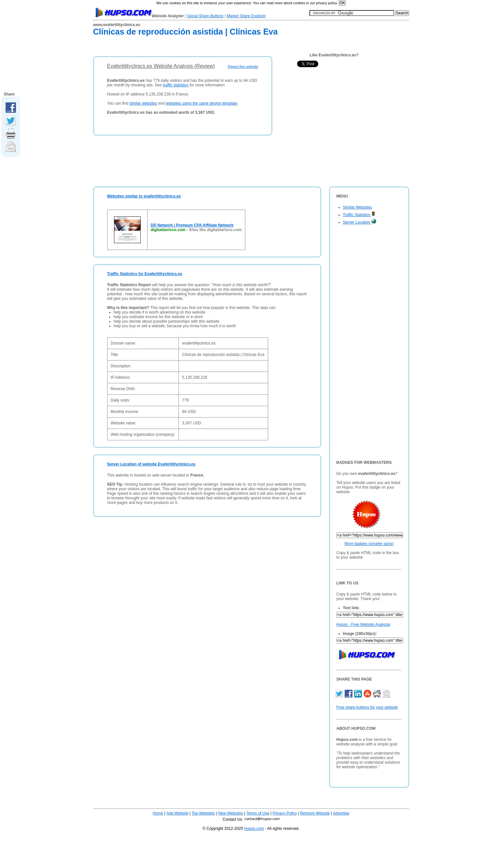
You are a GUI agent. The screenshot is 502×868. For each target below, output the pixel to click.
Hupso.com (254, 829)
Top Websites (203, 813)
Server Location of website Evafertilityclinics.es (151, 464)
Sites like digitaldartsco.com (215, 230)
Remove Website (315, 813)
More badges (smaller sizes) (369, 544)
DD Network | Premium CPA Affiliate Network (192, 225)
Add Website (178, 813)
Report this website (243, 66)
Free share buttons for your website (367, 707)
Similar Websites (358, 207)
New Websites (231, 813)
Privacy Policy (285, 813)
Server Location (360, 222)
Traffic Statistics (359, 215)
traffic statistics (176, 85)
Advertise (341, 813)
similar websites (143, 103)
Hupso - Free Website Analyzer (364, 625)
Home (158, 813)
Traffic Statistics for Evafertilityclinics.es (145, 274)
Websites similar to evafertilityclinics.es (144, 196)
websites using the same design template (201, 103)
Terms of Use (258, 813)
